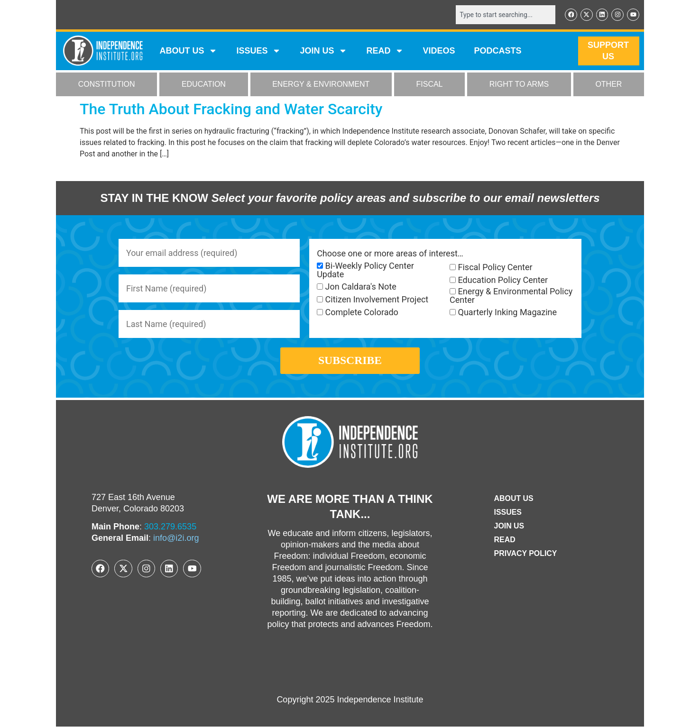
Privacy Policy (525, 555)
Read (504, 541)
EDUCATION (204, 85)
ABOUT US (188, 51)
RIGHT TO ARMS (519, 85)
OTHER (608, 85)
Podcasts (498, 51)
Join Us (509, 527)
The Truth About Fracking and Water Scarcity (231, 109)
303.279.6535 (170, 528)
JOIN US (323, 51)
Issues (258, 51)
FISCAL (430, 85)
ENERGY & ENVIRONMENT (321, 85)
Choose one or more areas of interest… (390, 254)
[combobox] (505, 15)
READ (385, 51)
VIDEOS (439, 51)
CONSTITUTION (107, 85)
